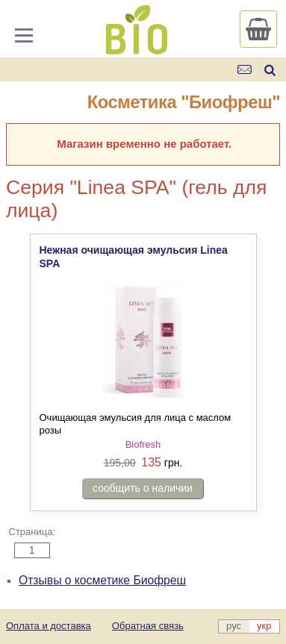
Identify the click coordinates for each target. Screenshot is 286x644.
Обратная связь (148, 626)
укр (264, 626)
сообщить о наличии (143, 488)
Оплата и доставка (49, 626)
